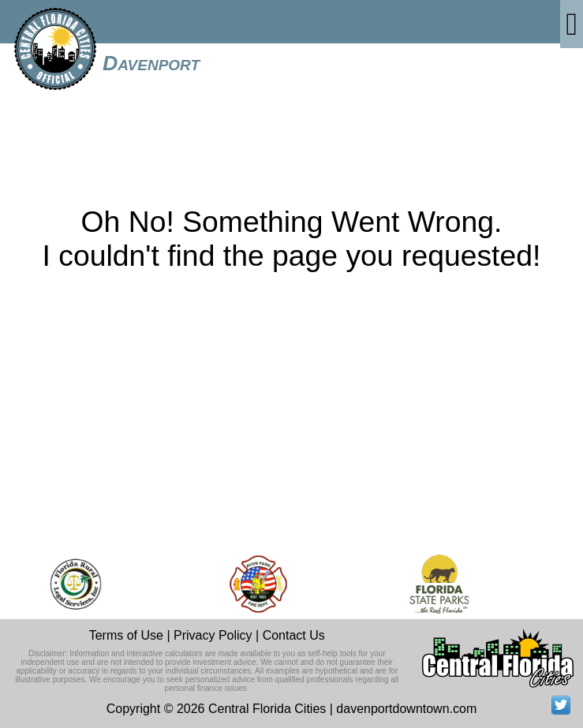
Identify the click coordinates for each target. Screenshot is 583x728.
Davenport (151, 63)
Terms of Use (126, 635)
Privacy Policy (213, 635)
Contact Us (294, 635)
